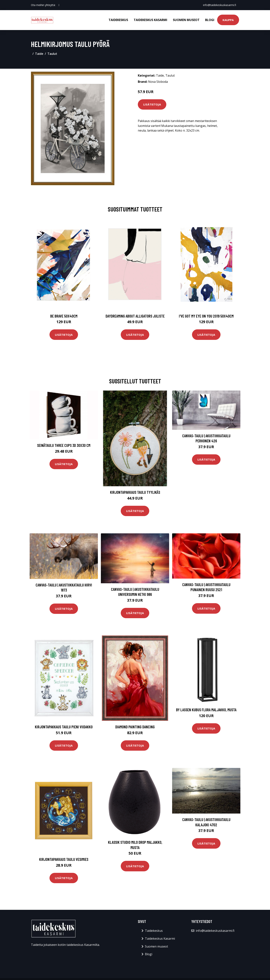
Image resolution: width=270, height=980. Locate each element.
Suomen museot (186, 20)
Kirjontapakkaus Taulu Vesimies (64, 859)
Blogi (210, 20)
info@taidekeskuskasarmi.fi (220, 5)
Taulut (52, 54)
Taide (39, 54)
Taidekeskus (118, 20)
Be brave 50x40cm (64, 316)
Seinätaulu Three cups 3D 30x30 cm (64, 445)
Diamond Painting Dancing (135, 727)
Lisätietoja (152, 104)
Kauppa (228, 20)
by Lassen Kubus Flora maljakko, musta (206, 710)
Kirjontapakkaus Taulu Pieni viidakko (64, 727)
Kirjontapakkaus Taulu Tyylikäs (135, 492)
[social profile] (59, 5)
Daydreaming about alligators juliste (135, 316)
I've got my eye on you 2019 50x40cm (206, 316)
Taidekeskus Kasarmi (150, 20)
